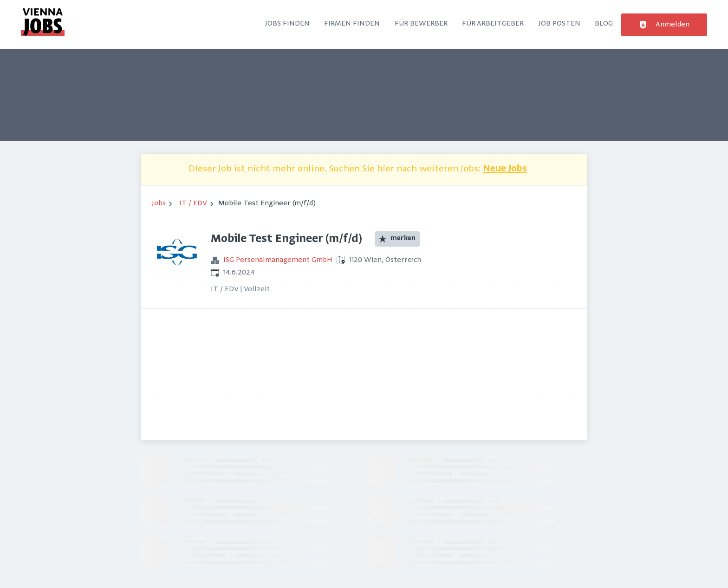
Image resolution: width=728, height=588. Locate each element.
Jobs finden (287, 24)
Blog (604, 24)
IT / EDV (193, 203)
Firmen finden (352, 24)
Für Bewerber (421, 24)
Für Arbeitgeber (493, 24)
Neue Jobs (505, 169)
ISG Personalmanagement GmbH (278, 260)
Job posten (559, 24)
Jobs (159, 203)
